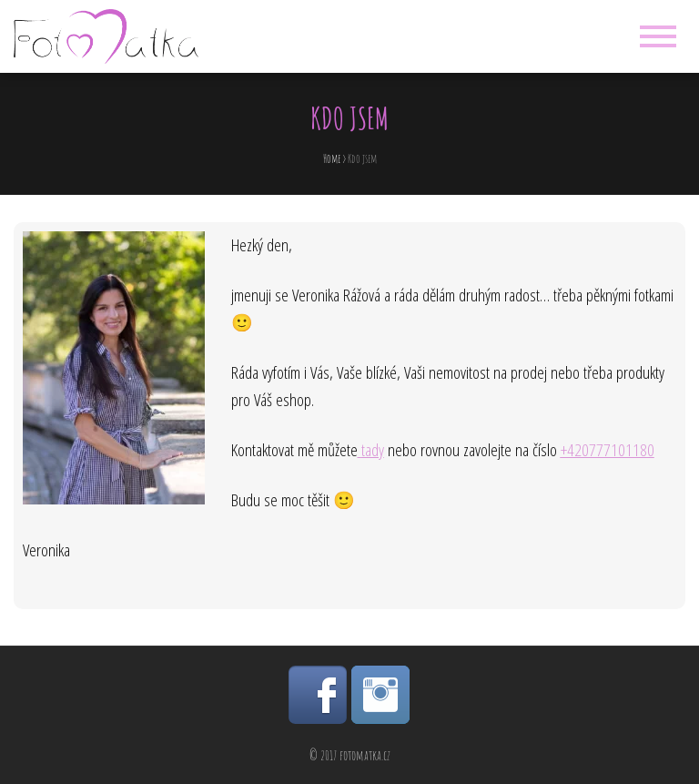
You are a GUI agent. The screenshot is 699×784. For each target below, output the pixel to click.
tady (373, 450)
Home (332, 158)
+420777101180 (608, 450)
